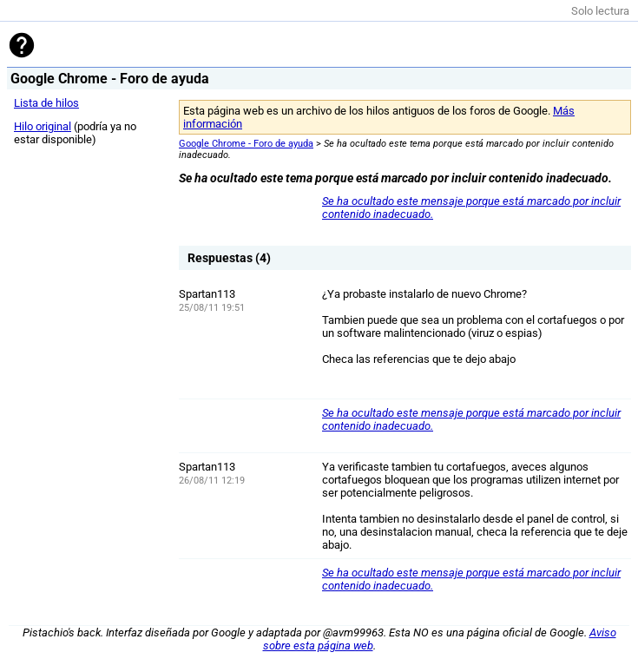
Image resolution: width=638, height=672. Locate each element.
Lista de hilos (46, 103)
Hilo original (43, 126)
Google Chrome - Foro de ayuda (246, 144)
